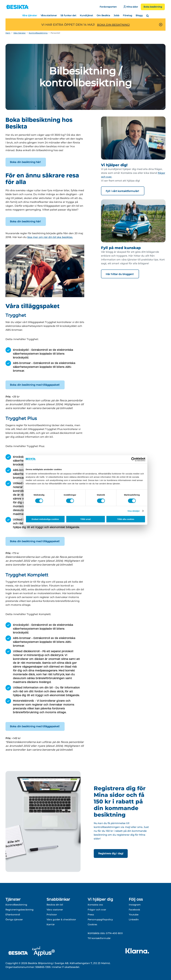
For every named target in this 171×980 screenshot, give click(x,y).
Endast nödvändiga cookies (45, 519)
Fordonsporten (108, 7)
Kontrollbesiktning (38, 33)
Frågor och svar (97, 910)
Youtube (134, 915)
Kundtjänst (86, 15)
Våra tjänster (30, 15)
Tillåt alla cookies (126, 519)
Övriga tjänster (14, 919)
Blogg (139, 15)
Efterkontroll (13, 915)
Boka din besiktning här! (26, 162)
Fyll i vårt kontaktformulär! (123, 191)
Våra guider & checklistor (61, 919)
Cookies (92, 924)
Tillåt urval (86, 519)
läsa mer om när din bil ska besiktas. (50, 237)
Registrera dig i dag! (111, 853)
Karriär (51, 924)
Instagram (135, 905)
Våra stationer (49, 15)
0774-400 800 (114, 933)
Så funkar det (68, 15)
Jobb (116, 15)
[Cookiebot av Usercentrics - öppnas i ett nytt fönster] (133, 459)
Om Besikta (103, 15)
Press (91, 915)
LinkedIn (134, 919)
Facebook (134, 910)
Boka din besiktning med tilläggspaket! (35, 385)
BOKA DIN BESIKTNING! (113, 25)
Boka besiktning (153, 7)
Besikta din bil (55, 905)
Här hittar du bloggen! (120, 274)
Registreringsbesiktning (19, 910)
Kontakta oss (95, 905)
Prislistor (52, 915)
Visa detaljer (134, 511)
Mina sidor (131, 7)
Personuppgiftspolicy (100, 919)
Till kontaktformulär (99, 938)
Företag (127, 15)
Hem (8, 33)
